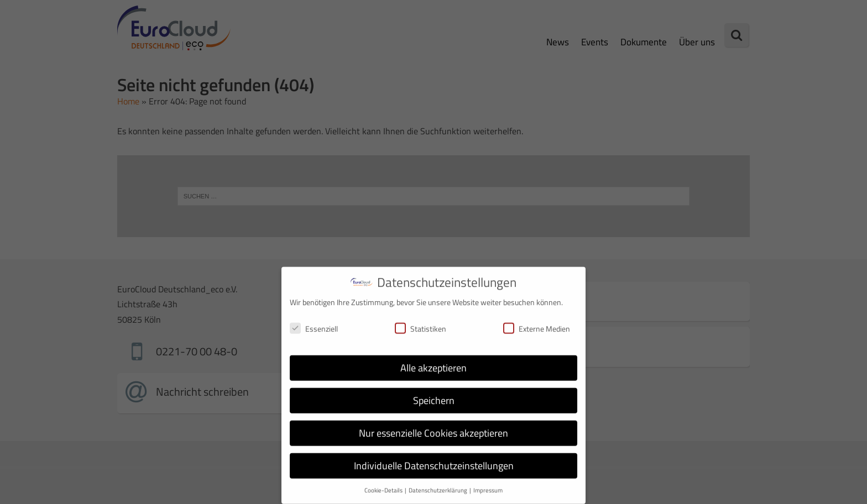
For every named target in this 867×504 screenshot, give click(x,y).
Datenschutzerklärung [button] (438, 485)
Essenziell (314, 322)
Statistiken (421, 322)
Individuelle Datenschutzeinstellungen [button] (434, 460)
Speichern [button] (434, 395)
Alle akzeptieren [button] (433, 362)
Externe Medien (537, 322)
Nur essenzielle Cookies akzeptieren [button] (433, 427)
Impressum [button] (488, 485)
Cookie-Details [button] (384, 485)
